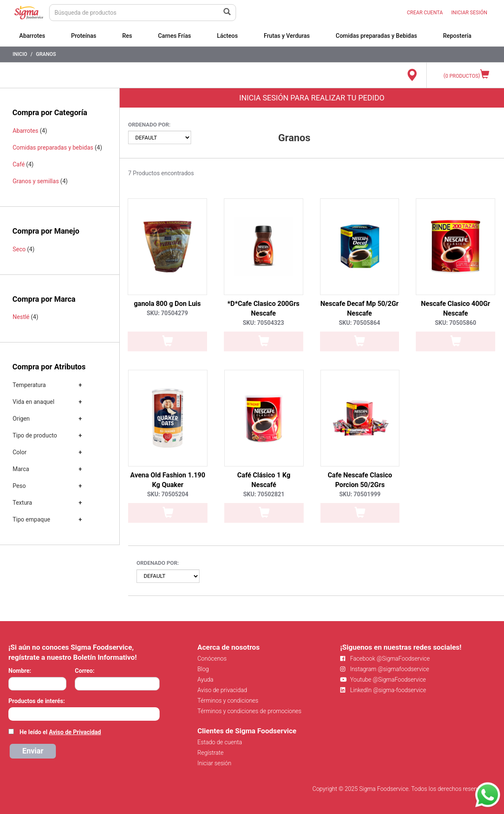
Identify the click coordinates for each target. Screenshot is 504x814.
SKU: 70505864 (360, 323)
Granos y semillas (36, 181)
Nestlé (21, 317)
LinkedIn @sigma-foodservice (383, 690)
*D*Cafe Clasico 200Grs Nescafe (263, 308)
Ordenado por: (149, 125)
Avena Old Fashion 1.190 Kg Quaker (168, 480)
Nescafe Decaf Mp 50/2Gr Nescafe (360, 308)
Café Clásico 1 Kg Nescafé (264, 480)
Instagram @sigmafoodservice (385, 669)
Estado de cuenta (220, 742)
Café (19, 164)
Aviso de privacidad (222, 690)
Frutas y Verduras (287, 36)
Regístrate (210, 753)
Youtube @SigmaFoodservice (383, 680)
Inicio (20, 54)
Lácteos (227, 36)
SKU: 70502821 (264, 494)
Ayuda (205, 680)
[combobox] (84, 714)
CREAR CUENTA (425, 13)
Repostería (457, 36)
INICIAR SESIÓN (469, 13)
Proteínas (84, 36)
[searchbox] (13, 713)
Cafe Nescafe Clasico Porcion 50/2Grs (360, 480)
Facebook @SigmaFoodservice (385, 659)
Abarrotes (32, 36)
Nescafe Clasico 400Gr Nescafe (455, 308)
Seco (19, 249)
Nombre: (20, 671)
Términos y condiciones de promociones (249, 711)
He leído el (60, 732)
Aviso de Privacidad (75, 732)
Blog (203, 669)
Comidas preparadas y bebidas (53, 148)
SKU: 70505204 (168, 494)
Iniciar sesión (214, 763)
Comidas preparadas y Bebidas (376, 36)
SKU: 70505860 (455, 323)
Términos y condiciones (228, 701)
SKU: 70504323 (263, 323)
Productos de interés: (37, 701)
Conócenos (212, 659)
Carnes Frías (175, 36)
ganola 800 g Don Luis (167, 304)
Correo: (85, 671)
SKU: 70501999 (360, 494)
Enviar (33, 751)
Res (127, 36)
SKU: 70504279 (167, 313)
